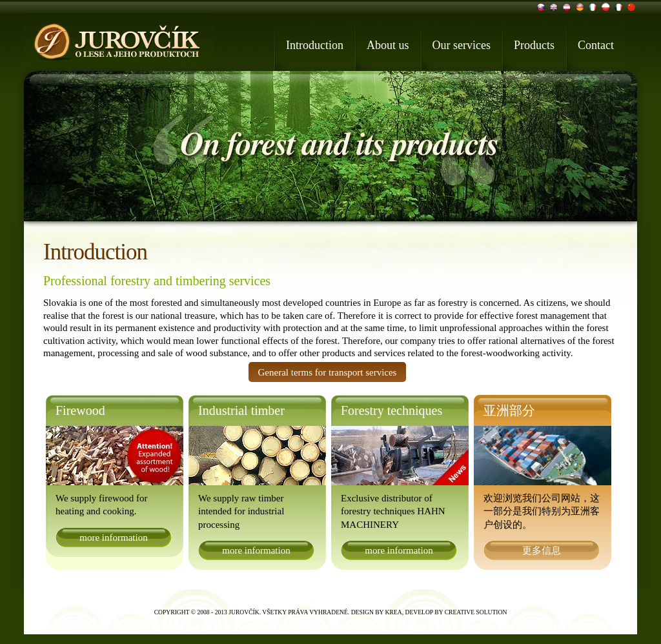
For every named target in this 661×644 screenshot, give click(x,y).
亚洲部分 (509, 410)
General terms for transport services (328, 372)
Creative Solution (476, 612)
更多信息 (542, 550)
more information (113, 538)
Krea (394, 612)
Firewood (80, 410)
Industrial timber (241, 410)
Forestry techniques (392, 410)
